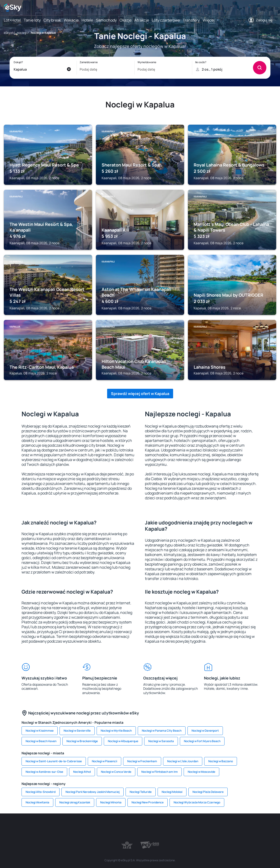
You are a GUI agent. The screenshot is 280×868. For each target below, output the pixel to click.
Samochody (106, 20)
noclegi (22, 33)
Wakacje (71, 20)
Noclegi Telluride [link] (141, 792)
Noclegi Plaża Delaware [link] (208, 792)
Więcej (209, 20)
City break (52, 20)
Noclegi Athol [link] (82, 772)
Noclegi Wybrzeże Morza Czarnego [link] (197, 802)
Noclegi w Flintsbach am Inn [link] (159, 772)
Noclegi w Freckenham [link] (142, 761)
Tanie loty (32, 20)
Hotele (87, 20)
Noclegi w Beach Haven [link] (41, 741)
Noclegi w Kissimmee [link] (40, 731)
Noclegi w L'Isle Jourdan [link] (183, 761)
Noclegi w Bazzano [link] (221, 761)
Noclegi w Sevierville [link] (77, 731)
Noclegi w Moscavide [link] (201, 772)
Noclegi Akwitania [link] (37, 802)
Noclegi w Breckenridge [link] (82, 741)
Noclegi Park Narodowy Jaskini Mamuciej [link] (93, 792)
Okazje (126, 20)
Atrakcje (142, 20)
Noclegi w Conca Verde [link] (116, 772)
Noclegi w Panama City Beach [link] (162, 731)
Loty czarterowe (166, 20)
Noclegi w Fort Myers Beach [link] (202, 741)
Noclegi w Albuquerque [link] (123, 741)
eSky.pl (8, 33)
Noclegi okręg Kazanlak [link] (75, 802)
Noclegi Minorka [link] (111, 802)
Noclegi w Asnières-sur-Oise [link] (44, 772)
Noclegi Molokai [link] (172, 792)
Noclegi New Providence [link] (148, 802)
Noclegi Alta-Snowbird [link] (41, 792)
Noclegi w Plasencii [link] (104, 761)
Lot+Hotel (12, 20)
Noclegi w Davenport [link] (205, 731)
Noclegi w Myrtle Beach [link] (116, 731)
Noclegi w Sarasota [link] (161, 741)
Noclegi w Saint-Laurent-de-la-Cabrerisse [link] (54, 761)
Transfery (191, 20)
